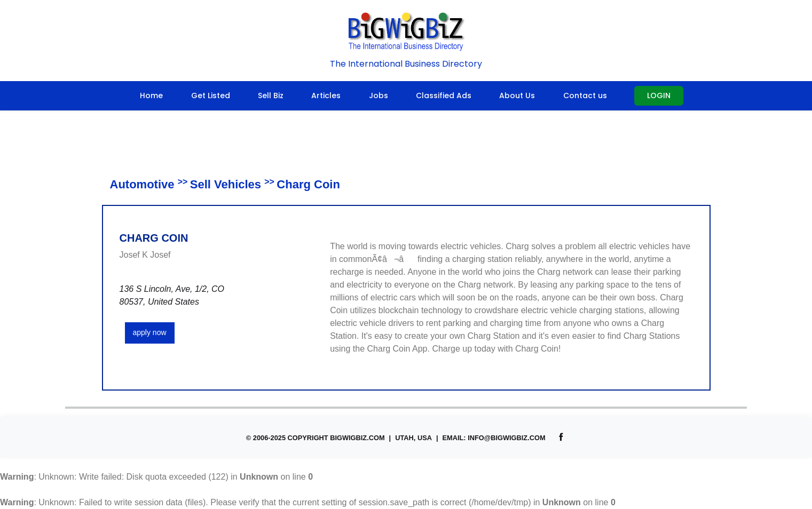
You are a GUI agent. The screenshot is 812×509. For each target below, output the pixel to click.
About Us (517, 96)
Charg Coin (308, 184)
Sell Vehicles (226, 184)
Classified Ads (444, 96)
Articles (326, 96)
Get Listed (211, 96)
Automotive (142, 184)
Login (659, 96)
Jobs (379, 96)
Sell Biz (271, 96)
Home (151, 96)
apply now (150, 332)
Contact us (585, 96)
